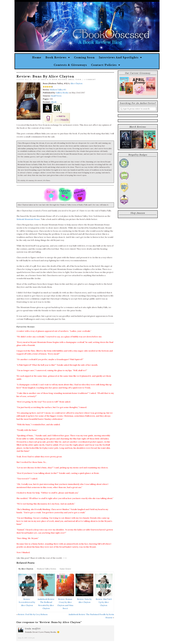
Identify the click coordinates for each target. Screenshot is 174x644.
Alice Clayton (76, 83)
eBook (54, 102)
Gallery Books (62, 93)
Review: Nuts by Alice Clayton (84, 601)
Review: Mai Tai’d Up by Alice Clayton (104, 602)
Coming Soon (84, 57)
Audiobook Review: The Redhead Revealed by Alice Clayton (46, 604)
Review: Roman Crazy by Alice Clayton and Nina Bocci (65, 604)
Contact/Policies (106, 65)
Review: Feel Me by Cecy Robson (33, 614)
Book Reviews (58, 57)
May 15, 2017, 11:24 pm (26, 638)
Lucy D (45, 80)
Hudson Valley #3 (58, 90)
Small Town (75, 80)
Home (37, 57)
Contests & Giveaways (70, 65)
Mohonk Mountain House (28, 219)
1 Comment (90, 80)
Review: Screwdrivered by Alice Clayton (27, 602)
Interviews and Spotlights (120, 57)
